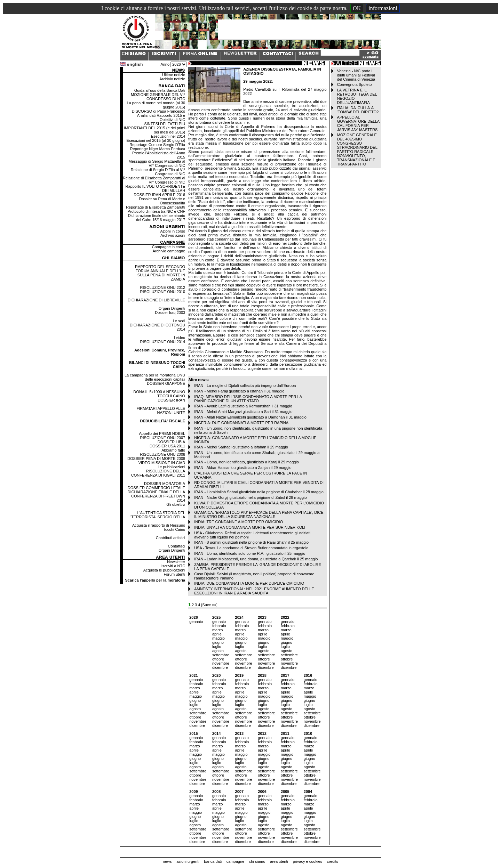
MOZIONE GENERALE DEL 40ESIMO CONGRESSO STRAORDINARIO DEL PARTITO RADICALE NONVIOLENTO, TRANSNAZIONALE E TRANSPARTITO (357, 149)
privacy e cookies (308, 861)
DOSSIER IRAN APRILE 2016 (159, 195)
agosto (218, 651)
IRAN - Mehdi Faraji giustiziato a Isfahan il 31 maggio (239, 391)
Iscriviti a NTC (173, 566)
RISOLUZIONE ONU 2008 (163, 454)
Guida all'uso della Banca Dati (160, 90)
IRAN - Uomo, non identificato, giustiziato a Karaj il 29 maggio (246, 462)
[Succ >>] (209, 605)
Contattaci (177, 546)
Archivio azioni (173, 235)
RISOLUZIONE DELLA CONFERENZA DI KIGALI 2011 (158, 473)
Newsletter (176, 562)
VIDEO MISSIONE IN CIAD (162, 463)
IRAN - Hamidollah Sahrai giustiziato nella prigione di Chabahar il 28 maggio (259, 492)
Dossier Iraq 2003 (170, 313)
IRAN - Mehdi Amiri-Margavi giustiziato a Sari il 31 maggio (243, 412)
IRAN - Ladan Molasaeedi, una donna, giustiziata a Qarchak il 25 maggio (256, 559)
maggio (218, 638)
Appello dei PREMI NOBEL (162, 433)
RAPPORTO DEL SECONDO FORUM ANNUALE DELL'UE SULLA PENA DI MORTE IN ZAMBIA (160, 273)
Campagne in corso (169, 247)
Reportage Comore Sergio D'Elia (157, 145)
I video (180, 338)
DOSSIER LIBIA (171, 442)
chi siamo (257, 861)
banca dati (213, 861)
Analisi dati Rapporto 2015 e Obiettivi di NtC (161, 117)
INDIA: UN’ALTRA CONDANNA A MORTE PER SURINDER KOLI (250, 527)
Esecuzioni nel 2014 (168, 136)
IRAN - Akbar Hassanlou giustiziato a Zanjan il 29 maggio (243, 468)
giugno (218, 642)
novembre (221, 663)
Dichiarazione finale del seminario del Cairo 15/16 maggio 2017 (157, 218)
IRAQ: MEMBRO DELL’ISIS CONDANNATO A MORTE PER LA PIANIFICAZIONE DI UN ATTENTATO (248, 399)
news (167, 861)
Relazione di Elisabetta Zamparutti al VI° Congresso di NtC (154, 180)
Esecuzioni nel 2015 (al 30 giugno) (156, 140)
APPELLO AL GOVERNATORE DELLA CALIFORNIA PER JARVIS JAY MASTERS (358, 123)
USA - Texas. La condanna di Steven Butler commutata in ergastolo (251, 548)
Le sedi (179, 321)
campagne (235, 861)
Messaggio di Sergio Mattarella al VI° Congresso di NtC (157, 163)
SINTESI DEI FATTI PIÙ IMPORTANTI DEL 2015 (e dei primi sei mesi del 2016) (154, 128)
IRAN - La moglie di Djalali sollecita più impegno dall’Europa (245, 386)
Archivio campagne (169, 251)
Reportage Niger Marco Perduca (158, 149)
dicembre (220, 667)
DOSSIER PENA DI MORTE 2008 (156, 459)
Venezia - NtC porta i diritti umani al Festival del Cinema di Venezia (356, 75)
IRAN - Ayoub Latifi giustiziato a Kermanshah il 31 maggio (243, 406)
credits (333, 861)
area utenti (279, 861)
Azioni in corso (173, 231)
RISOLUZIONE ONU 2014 (163, 342)
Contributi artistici (170, 538)
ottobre (218, 659)
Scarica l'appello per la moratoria (155, 580)
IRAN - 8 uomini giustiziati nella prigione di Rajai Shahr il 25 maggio (251, 542)
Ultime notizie (174, 75)
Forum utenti (174, 574)
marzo (218, 630)
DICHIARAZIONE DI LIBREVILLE (156, 300)
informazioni (383, 8)
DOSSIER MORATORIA (165, 484)
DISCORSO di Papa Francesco (158, 111)
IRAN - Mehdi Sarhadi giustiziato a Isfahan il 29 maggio (241, 447)
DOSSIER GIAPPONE (166, 383)
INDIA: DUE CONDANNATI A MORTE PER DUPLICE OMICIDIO (249, 583)
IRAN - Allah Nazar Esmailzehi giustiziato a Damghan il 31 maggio (250, 417)
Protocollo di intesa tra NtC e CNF (156, 211)
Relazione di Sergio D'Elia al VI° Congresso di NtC (158, 172)
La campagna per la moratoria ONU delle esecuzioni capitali (155, 377)
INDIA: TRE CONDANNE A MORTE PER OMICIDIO (238, 522)
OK (357, 8)
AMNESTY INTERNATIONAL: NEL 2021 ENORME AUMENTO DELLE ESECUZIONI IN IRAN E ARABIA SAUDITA (254, 591)
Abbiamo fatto (173, 450)
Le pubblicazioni (171, 467)
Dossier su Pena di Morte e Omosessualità (162, 201)
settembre (221, 655)
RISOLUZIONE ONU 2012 (163, 287)
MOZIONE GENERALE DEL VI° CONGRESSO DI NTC (158, 97)
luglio (217, 647)
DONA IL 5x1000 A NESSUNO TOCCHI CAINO (159, 394)
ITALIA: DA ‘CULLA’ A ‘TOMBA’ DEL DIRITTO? (358, 110)
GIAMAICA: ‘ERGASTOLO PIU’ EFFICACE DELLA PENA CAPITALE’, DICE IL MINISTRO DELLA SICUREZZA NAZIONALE (259, 514)
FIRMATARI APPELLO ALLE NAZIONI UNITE (161, 411)
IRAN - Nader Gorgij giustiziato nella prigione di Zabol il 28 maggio (250, 497)
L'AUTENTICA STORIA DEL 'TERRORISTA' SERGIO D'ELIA (158, 515)
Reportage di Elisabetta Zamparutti (156, 207)
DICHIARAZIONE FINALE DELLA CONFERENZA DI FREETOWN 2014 (156, 496)
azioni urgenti (188, 861)
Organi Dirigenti (172, 308)
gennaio (196, 622)
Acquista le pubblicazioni (164, 570)
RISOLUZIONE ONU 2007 (163, 438)
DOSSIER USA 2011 (167, 446)
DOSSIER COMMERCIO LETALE (156, 488)
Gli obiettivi (176, 504)
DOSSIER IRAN (171, 400)
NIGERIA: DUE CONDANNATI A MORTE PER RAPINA (241, 423)
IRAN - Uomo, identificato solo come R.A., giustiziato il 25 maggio (250, 553)
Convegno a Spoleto (355, 84)
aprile (217, 634)
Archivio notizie (172, 79)
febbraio (219, 626)
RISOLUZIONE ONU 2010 (163, 292)
